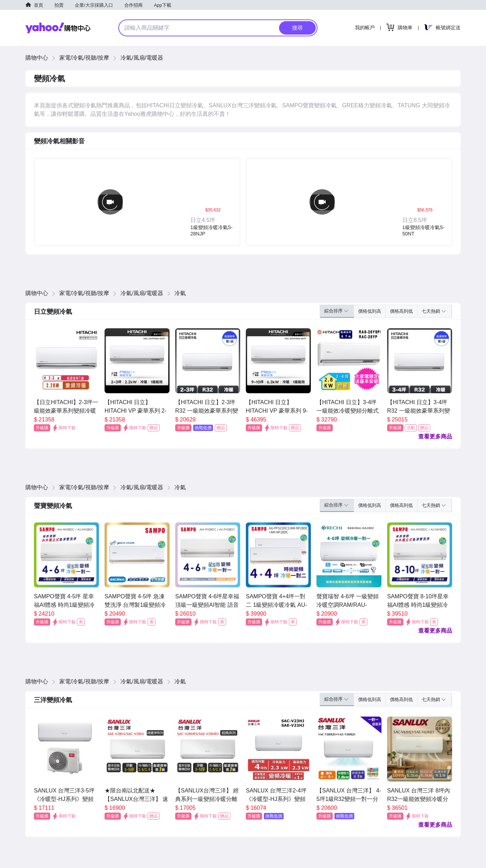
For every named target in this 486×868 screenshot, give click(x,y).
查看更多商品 (435, 436)
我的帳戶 (365, 28)
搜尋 (297, 28)
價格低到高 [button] (370, 311)
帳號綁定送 (448, 28)
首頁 (38, 5)
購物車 (405, 28)
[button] (213, 202)
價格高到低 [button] (401, 311)
